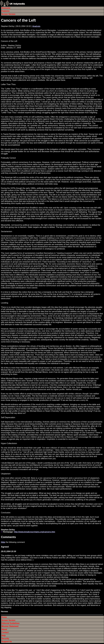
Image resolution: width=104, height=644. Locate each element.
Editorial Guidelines (10, 623)
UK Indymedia (17, 4)
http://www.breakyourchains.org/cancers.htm (35, 532)
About (4, 629)
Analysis (36, 26)
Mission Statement (10, 626)
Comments (8, 537)
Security (5, 639)
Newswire (6, 8)
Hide (3, 542)
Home (4, 617)
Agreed (5, 547)
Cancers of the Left (18, 20)
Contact (5, 632)
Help (4, 636)
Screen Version (8, 14)
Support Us (7, 642)
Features (5, 11)
